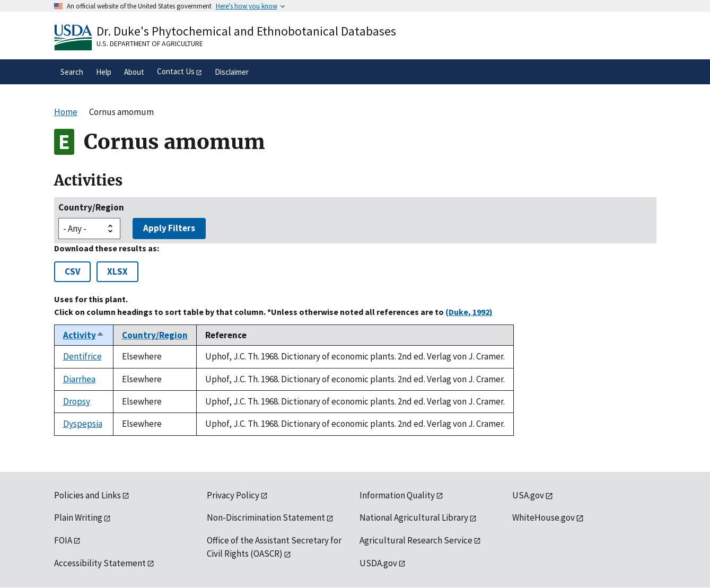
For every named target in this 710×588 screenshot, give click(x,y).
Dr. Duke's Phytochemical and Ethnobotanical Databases (246, 31)
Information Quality (397, 495)
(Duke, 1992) (469, 312)
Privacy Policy (233, 495)
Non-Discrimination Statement (266, 517)
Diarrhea (79, 379)
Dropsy (77, 401)
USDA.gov (378, 563)
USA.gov (528, 495)
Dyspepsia (83, 424)
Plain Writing (78, 517)
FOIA (63, 540)
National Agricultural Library (414, 517)
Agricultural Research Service (416, 540)
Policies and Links (87, 495)
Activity (84, 335)
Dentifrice (82, 356)
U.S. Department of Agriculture (150, 43)
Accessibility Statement (100, 563)
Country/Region (91, 207)
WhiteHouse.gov (544, 517)
